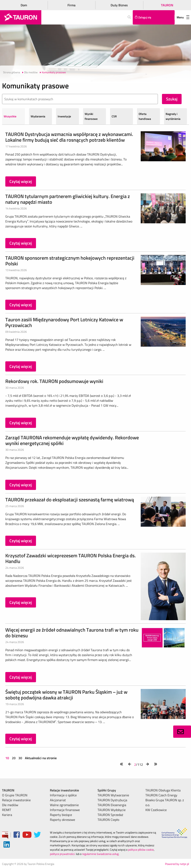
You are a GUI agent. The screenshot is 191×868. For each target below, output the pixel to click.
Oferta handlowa (145, 116)
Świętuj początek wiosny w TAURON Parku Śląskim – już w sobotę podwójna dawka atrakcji (66, 695)
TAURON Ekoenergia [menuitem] (112, 805)
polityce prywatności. (63, 854)
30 (20, 758)
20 (14, 758)
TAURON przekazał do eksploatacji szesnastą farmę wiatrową (70, 500)
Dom (24, 5)
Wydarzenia (38, 116)
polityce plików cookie (141, 850)
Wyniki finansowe (91, 116)
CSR (114, 116)
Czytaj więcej (21, 181)
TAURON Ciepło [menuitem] (108, 820)
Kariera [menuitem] (7, 815)
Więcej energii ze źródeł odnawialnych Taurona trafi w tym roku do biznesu (72, 633)
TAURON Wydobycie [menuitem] (112, 810)
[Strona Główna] (21, 17)
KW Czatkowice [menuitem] (156, 810)
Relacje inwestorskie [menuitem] (16, 800)
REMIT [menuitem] (7, 810)
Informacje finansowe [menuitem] (65, 810)
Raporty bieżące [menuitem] (61, 815)
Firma (71, 5)
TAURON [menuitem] (8, 790)
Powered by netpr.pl (177, 864)
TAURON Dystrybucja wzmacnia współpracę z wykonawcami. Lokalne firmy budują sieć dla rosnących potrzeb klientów (69, 137)
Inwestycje (64, 116)
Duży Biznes (119, 5)
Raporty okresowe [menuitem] (62, 820)
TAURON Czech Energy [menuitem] (161, 795)
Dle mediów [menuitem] (10, 805)
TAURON (167, 5)
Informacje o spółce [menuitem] (63, 795)
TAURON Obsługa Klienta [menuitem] (163, 790)
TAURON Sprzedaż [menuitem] (110, 815)
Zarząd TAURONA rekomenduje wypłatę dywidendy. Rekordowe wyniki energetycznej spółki (72, 440)
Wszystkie (10, 116)
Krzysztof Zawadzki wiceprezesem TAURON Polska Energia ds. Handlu (71, 558)
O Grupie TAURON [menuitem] (15, 795)
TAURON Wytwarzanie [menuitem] (113, 795)
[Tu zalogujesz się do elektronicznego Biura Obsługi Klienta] (154, 17)
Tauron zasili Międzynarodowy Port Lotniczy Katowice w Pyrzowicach (64, 322)
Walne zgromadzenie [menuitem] (64, 805)
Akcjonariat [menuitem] (58, 800)
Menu (183, 17)
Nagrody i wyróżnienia (173, 116)
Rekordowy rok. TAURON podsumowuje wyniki (54, 381)
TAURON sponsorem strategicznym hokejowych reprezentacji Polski (70, 261)
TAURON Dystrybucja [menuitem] (112, 800)
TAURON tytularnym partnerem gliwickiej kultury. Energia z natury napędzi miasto (68, 199)
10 (8, 758)
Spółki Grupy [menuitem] (107, 790)
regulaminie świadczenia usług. (101, 854)
